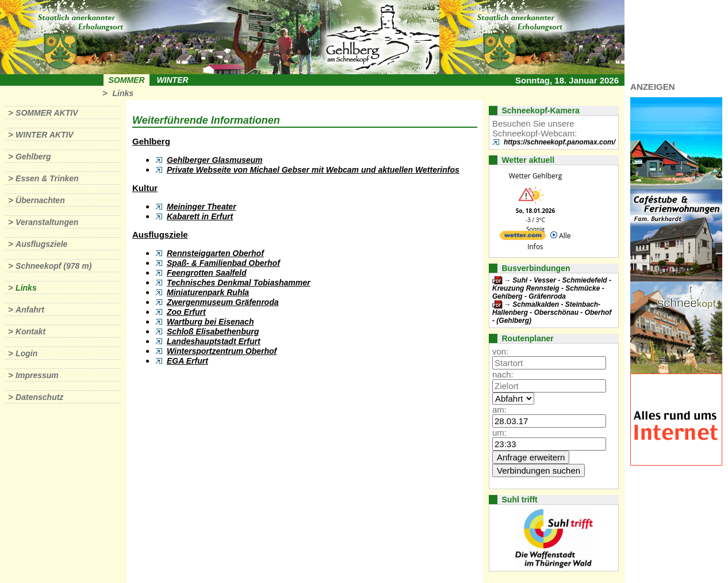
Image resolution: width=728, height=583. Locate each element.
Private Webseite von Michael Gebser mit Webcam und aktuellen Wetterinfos (313, 170)
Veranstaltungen (47, 222)
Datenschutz (39, 397)
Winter (172, 80)
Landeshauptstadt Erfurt (214, 341)
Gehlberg (33, 157)
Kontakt (30, 331)
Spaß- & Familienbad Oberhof (223, 263)
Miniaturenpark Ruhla (208, 292)
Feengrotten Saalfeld (206, 273)
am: (499, 409)
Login (26, 353)
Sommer (127, 80)
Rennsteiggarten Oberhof (215, 253)
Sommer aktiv (47, 113)
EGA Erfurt (187, 361)
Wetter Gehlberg (535, 176)
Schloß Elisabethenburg (213, 331)
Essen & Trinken (47, 178)
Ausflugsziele (41, 244)
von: (500, 351)
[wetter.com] (523, 237)
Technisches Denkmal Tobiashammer (239, 283)
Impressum (37, 375)
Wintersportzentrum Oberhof (222, 351)
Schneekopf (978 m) (53, 266)
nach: (503, 374)
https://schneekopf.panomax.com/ (560, 142)
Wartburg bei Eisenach (210, 322)
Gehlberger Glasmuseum (215, 160)
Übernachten (40, 200)
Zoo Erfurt (186, 312)
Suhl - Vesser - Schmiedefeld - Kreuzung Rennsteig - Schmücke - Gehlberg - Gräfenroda (552, 288)
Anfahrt (30, 310)
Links (123, 93)
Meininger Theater (202, 207)
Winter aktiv (45, 135)
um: (499, 433)
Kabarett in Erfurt (200, 216)
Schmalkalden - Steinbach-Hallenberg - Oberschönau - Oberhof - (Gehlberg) (552, 313)
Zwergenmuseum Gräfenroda (223, 302)
